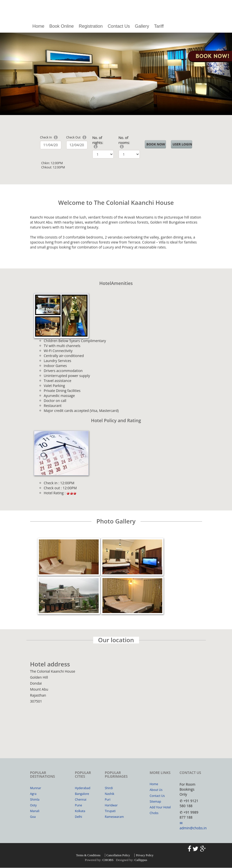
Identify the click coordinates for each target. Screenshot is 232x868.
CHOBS (108, 860)
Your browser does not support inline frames (116, 725)
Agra (33, 794)
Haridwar (111, 805)
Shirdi (109, 788)
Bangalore (82, 794)
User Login (182, 144)
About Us (156, 790)
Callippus (141, 860)
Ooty (34, 805)
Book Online (62, 26)
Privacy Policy (145, 855)
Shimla (35, 800)
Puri (108, 800)
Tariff (159, 26)
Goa (33, 817)
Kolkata (80, 811)
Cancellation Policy (118, 855)
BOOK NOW (156, 144)
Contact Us (119, 26)
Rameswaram (114, 817)
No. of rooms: (124, 140)
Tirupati (110, 811)
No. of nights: (98, 140)
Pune (79, 805)
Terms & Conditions (88, 855)
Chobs (154, 813)
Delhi (79, 817)
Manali (35, 811)
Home (38, 26)
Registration (91, 26)
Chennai (81, 800)
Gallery (142, 26)
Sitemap (155, 802)
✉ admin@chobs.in (193, 825)
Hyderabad (83, 788)
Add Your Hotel (160, 807)
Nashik (110, 794)
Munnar (36, 788)
